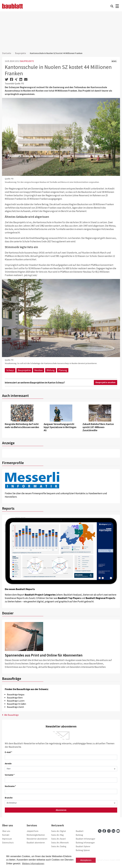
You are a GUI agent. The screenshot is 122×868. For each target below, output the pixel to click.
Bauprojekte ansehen (106, 382)
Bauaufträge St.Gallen (16, 704)
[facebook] (104, 831)
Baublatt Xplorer (83, 846)
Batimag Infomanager (85, 843)
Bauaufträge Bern (15, 698)
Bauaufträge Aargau (16, 694)
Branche (9, 798)
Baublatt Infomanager (85, 839)
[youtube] (118, 831)
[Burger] (117, 6)
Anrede (8, 764)
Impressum (7, 839)
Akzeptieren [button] (86, 860)
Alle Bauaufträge (10, 715)
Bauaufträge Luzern (16, 701)
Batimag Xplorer (83, 850)
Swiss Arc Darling (59, 846)
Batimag (79, 835)
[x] (100, 831)
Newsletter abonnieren (37, 839)
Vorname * (10, 775)
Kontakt (6, 835)
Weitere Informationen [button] (33, 864)
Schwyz (10, 370)
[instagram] (109, 831)
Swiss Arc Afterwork (60, 843)
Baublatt (80, 831)
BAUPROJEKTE (27, 61)
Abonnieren (61, 810)
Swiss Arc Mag (57, 835)
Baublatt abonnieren (36, 843)
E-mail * (8, 752)
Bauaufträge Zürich (15, 707)
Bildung (51, 370)
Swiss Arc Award (58, 839)
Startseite (7, 53)
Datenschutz (8, 843)
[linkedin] (113, 831)
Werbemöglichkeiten (36, 835)
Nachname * (10, 786)
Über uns (6, 831)
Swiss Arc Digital (58, 831)
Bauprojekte (21, 53)
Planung (63, 370)
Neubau (39, 370)
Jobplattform (32, 831)
